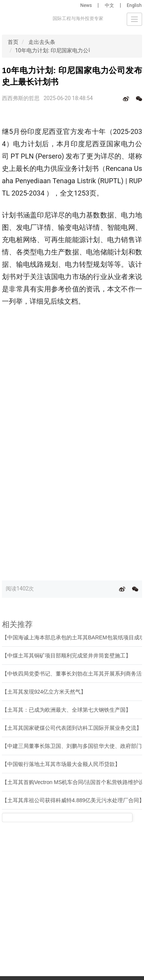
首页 (13, 42)
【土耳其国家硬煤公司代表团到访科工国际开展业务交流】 (72, 728)
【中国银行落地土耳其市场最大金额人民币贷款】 (61, 764)
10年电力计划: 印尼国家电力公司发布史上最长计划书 (79, 50)
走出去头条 (42, 42)
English (134, 5)
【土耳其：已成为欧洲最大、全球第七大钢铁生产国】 (66, 710)
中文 (109, 5)
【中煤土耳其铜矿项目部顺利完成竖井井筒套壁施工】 (66, 656)
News (86, 5)
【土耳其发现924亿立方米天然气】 (44, 692)
